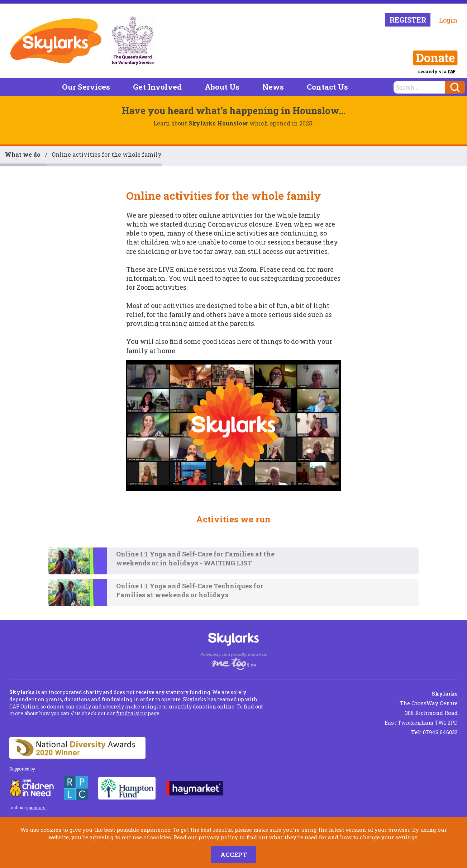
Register (408, 20)
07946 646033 (434, 732)
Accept (234, 855)
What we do (23, 154)
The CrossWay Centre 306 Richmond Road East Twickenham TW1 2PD (421, 708)
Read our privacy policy (206, 837)
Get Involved (157, 87)
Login (448, 20)
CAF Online (24, 706)
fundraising (131, 713)
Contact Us (327, 87)
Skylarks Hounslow (218, 123)
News (273, 87)
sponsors (36, 807)
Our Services (86, 87)
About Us (222, 87)
